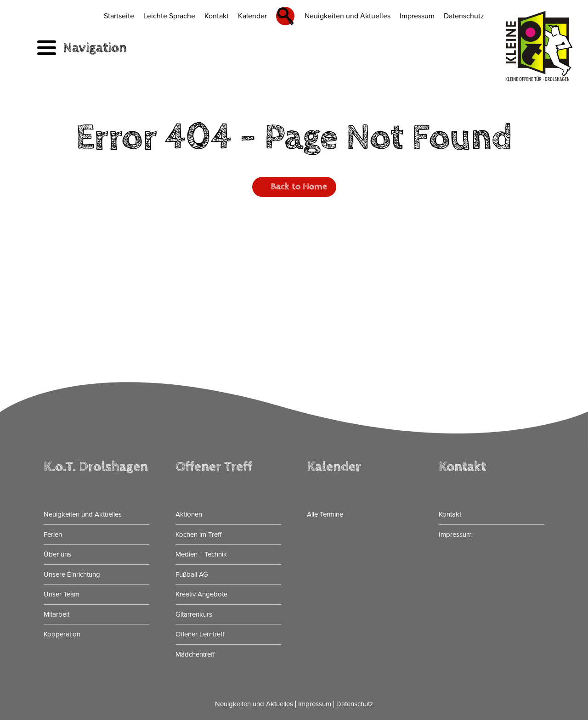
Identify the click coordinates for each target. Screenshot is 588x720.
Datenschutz (464, 16)
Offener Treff (214, 467)
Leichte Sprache (169, 16)
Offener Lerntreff (200, 634)
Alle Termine (325, 514)
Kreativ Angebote (201, 594)
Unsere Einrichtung (72, 574)
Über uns (57, 554)
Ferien (53, 534)
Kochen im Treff (198, 534)
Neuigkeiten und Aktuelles (348, 16)
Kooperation (62, 634)
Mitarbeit (57, 614)
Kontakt (217, 16)
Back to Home (299, 187)
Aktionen (189, 514)
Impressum (417, 16)
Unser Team (62, 594)
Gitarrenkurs (194, 614)
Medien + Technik (201, 554)
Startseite (119, 16)
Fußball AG (192, 574)
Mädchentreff (195, 654)
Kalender (252, 16)
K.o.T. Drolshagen (96, 467)
